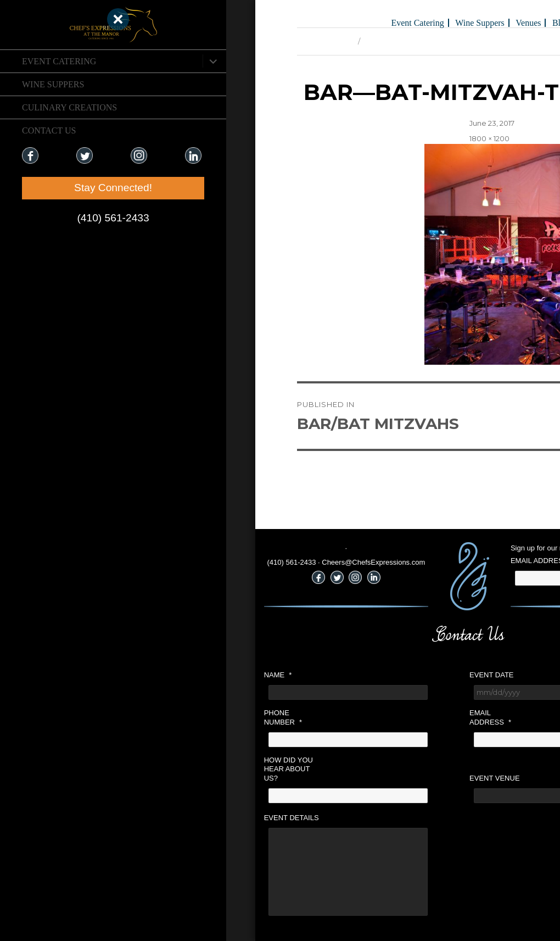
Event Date (368, 675)
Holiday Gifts (481, 23)
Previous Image (201, 41)
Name (155, 675)
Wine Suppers (53, 84)
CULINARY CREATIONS (69, 107)
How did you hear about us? (165, 769)
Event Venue (371, 778)
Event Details (168, 818)
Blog (437, 23)
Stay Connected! (66, 188)
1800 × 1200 (366, 138)
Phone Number (159, 717)
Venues (405, 23)
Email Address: (417, 561)
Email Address (367, 717)
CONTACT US (49, 130)
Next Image (261, 41)
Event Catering (59, 61)
